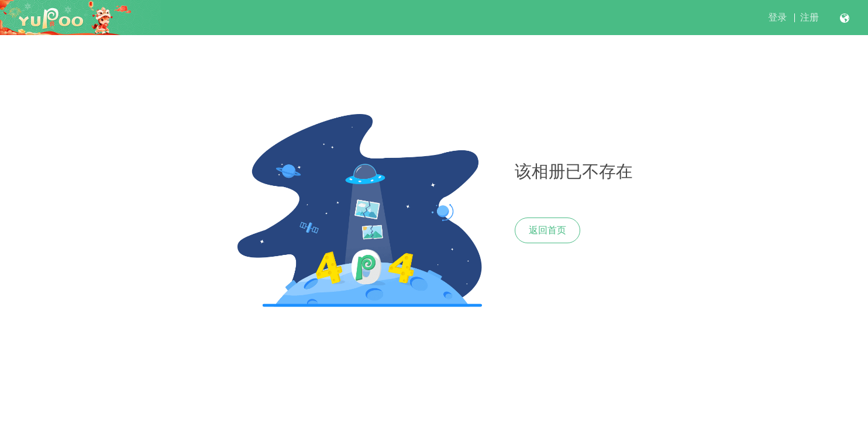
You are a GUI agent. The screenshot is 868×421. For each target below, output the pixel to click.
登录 (777, 17)
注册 (810, 17)
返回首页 (547, 230)
